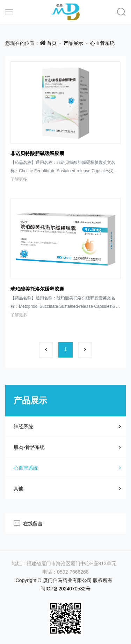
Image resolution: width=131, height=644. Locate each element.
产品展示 (73, 43)
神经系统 (67, 427)
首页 (52, 43)
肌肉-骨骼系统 (67, 447)
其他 (67, 489)
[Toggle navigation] (9, 12)
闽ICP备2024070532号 (65, 589)
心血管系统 (102, 43)
